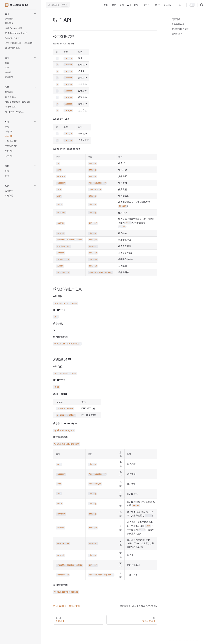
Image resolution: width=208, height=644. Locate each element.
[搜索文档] (58, 5)
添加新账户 (177, 34)
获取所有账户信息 (180, 29)
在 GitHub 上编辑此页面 (66, 606)
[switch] (192, 5)
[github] (202, 5)
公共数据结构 (178, 24)
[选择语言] (181, 5)
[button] (21, 14)
